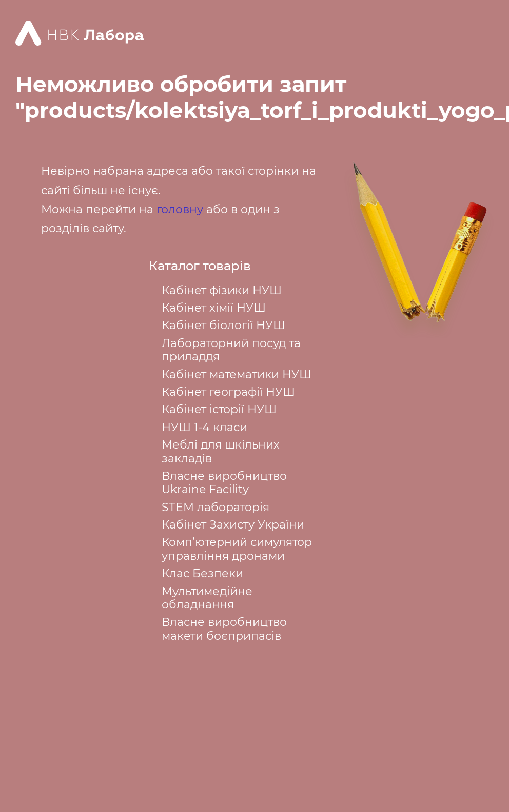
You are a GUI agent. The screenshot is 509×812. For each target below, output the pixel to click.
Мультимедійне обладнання (207, 598)
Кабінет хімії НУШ (214, 308)
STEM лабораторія (216, 507)
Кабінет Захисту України (233, 525)
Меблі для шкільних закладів (221, 451)
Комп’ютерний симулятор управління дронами (237, 549)
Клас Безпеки (202, 573)
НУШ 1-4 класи (204, 427)
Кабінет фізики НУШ (222, 290)
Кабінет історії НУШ (219, 409)
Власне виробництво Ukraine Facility (224, 483)
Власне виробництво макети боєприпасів (224, 629)
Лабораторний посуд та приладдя (231, 350)
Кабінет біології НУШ (223, 325)
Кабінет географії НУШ (228, 392)
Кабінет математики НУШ (237, 374)
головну (180, 209)
